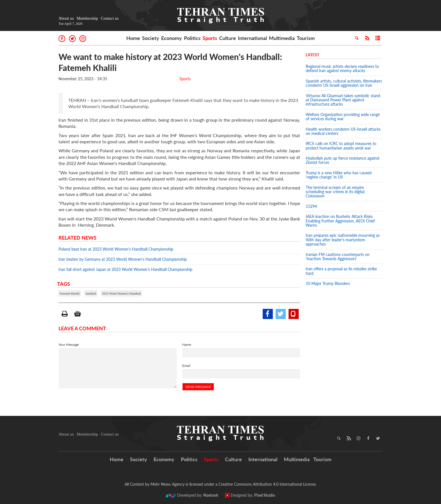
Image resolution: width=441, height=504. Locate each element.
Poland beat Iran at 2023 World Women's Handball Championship (116, 249)
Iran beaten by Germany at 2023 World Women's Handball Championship (123, 259)
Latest (312, 55)
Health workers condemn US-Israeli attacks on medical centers (343, 131)
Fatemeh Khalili (70, 293)
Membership (87, 18)
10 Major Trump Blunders (328, 283)
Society (151, 38)
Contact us (110, 18)
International (252, 38)
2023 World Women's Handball (121, 293)
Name (187, 344)
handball (91, 293)
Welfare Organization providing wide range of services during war (343, 117)
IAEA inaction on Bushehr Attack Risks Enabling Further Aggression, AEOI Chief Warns (340, 221)
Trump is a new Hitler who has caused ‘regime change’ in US (339, 175)
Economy (172, 38)
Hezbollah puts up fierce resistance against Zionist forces (343, 160)
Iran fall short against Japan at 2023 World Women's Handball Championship (125, 269)
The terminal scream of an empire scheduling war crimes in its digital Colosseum (335, 192)
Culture (228, 38)
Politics (192, 38)
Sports (210, 38)
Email (186, 366)
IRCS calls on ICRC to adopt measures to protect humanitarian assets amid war (341, 146)
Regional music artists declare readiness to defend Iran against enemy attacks (342, 68)
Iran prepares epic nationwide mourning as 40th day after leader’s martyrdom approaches (343, 240)
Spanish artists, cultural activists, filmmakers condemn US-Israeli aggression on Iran (344, 83)
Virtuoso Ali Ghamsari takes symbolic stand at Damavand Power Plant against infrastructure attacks (343, 100)
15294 (311, 206)
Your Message (69, 344)
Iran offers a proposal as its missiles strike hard (341, 271)
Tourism (306, 38)
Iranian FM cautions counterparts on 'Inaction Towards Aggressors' (338, 257)
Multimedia (282, 38)
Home (133, 38)
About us (66, 18)
